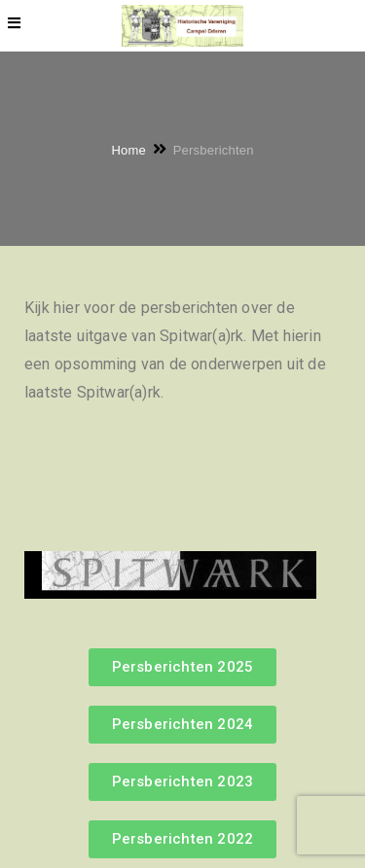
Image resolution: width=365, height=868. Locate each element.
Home (128, 149)
